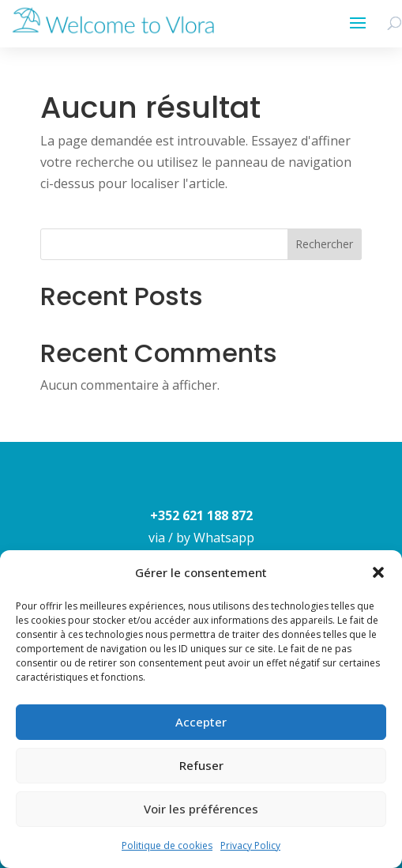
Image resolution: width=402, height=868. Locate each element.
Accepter (201, 722)
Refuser (201, 765)
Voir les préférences (201, 809)
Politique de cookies (167, 845)
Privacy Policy (250, 845)
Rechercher (324, 244)
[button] (378, 572)
